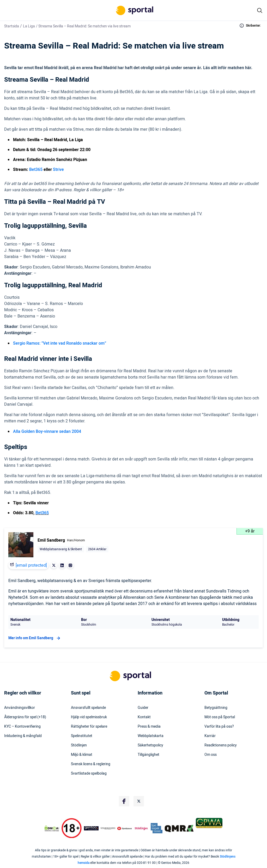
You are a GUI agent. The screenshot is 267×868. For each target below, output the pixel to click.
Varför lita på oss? (219, 727)
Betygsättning (216, 708)
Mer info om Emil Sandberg (35, 638)
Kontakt (144, 717)
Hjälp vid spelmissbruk (89, 717)
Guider (143, 708)
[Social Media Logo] (124, 801)
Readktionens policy (221, 745)
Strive (58, 170)
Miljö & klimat (82, 755)
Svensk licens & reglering (91, 764)
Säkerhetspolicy (150, 745)
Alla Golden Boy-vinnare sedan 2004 (47, 432)
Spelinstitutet (82, 736)
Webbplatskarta (151, 736)
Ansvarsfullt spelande (88, 708)
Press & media (149, 727)
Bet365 (36, 170)
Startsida (12, 26)
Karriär (210, 736)
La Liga (29, 26)
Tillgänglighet (148, 755)
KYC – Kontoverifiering (22, 727)
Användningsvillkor (20, 708)
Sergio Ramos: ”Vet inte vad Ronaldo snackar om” (60, 343)
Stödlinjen (79, 745)
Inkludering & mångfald (23, 736)
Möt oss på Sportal (220, 717)
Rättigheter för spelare (89, 727)
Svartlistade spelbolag (89, 774)
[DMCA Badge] (52, 828)
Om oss (211, 755)
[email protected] (31, 565)
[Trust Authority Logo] (91, 828)
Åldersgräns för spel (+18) (25, 717)
